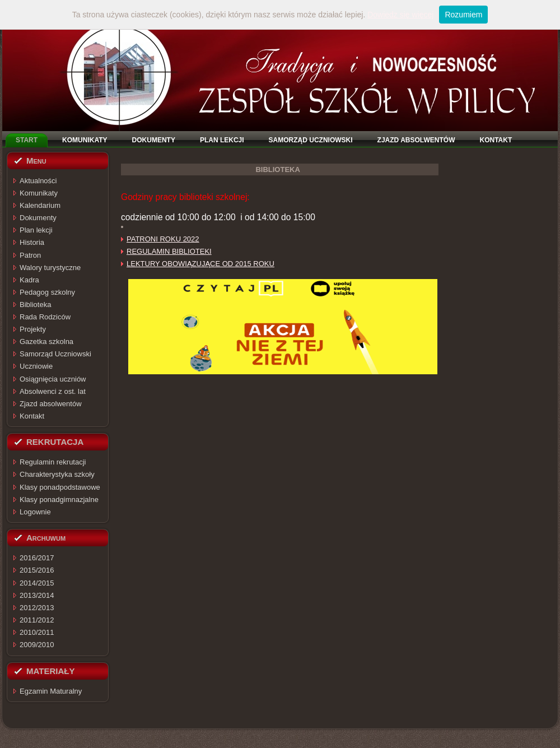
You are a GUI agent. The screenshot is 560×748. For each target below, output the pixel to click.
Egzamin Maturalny (51, 691)
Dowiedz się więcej (400, 15)
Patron (30, 255)
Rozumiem (463, 15)
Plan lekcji (36, 230)
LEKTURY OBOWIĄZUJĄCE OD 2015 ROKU (200, 264)
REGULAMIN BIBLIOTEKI (169, 251)
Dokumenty (38, 218)
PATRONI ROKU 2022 (163, 239)
